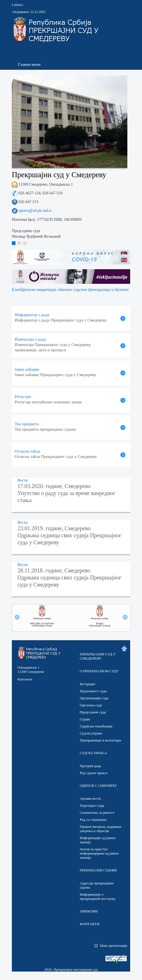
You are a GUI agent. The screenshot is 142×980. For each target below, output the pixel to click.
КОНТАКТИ (90, 924)
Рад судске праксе (94, 773)
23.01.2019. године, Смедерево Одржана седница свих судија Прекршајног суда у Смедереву (69, 535)
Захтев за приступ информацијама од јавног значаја (99, 853)
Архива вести (90, 798)
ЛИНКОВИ (89, 911)
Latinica (17, 5)
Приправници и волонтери (100, 740)
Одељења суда (91, 705)
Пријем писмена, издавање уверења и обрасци (101, 829)
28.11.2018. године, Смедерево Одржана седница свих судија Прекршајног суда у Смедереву (69, 577)
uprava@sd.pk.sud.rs (35, 211)
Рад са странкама (93, 820)
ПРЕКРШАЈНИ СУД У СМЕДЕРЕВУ (98, 656)
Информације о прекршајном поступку (98, 896)
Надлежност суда (93, 691)
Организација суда (94, 698)
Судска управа (91, 733)
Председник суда (93, 712)
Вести (23, 480)
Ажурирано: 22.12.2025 (29, 12)
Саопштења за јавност (97, 812)
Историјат (87, 684)
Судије (85, 719)
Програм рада (90, 766)
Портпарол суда (92, 805)
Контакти (25, 679)
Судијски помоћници (96, 726)
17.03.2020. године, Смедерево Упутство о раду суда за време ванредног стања (66, 493)
